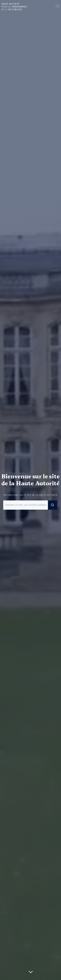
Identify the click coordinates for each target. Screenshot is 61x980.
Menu (57, 7)
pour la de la (14, 7)
